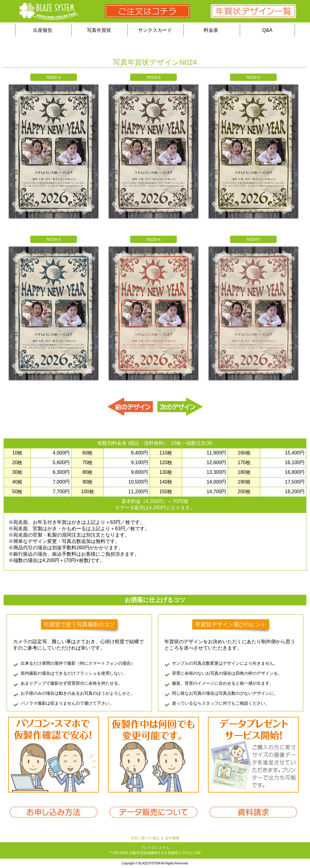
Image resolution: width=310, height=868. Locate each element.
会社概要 (172, 838)
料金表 (211, 30)
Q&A (267, 30)
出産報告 (43, 30)
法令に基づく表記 (145, 838)
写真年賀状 (99, 30)
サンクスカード (155, 30)
